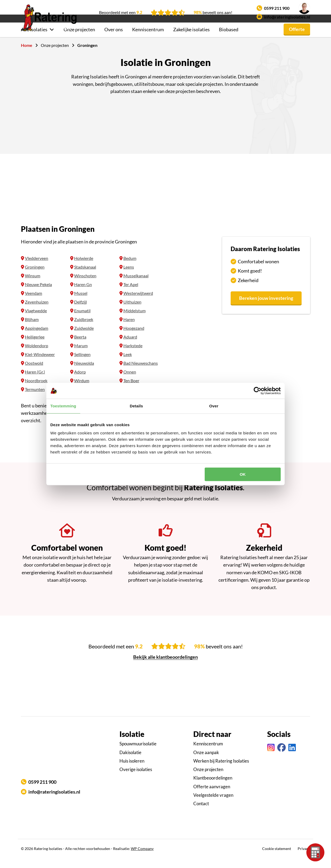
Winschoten (85, 285)
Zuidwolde (84, 338)
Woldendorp (37, 355)
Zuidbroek (84, 329)
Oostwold (34, 373)
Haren (129, 329)
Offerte (297, 39)
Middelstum (135, 320)
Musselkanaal (136, 285)
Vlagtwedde (36, 320)
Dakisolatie (130, 762)
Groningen (35, 276)
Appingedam (37, 338)
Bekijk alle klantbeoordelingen (165, 666)
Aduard (130, 346)
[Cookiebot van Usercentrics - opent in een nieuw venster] (258, 391)
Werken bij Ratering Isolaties (221, 770)
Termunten (35, 399)
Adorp (80, 381)
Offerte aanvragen (212, 796)
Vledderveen (37, 268)
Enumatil (82, 320)
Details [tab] (136, 406)
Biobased (229, 39)
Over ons (114, 39)
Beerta (80, 346)
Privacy (304, 858)
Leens (129, 276)
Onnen (130, 381)
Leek (128, 364)
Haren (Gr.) (35, 381)
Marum (81, 355)
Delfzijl (80, 311)
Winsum (33, 285)
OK (243, 474)
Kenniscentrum (148, 39)
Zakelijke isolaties (191, 39)
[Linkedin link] (292, 757)
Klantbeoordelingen (213, 787)
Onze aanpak (206, 762)
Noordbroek (36, 390)
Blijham (32, 329)
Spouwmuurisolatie (138, 753)
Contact (201, 813)
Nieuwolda (84, 373)
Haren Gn (83, 294)
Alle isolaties (34, 39)
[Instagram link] (271, 757)
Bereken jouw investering (266, 308)
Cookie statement (277, 858)
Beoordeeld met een (121, 12)
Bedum (130, 268)
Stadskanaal (85, 276)
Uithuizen (132, 311)
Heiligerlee (35, 346)
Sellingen (82, 364)
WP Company (142, 858)
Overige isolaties (136, 779)
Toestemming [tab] (63, 406)
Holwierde (84, 268)
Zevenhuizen (37, 311)
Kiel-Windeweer (40, 364)
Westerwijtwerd (138, 303)
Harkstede (133, 355)
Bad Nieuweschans (141, 373)
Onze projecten (79, 39)
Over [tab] (214, 406)
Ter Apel (131, 294)
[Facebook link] (281, 757)
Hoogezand (134, 338)
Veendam (33, 303)
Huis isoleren (132, 770)
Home (27, 55)
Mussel (81, 303)
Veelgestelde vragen (213, 805)
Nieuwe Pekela (38, 294)
